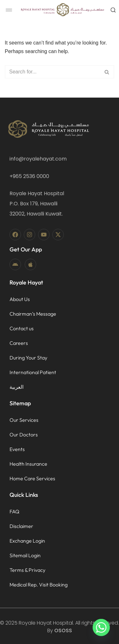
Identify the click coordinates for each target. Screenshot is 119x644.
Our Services (24, 420)
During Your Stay (28, 358)
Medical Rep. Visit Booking (39, 585)
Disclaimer (21, 526)
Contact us (22, 328)
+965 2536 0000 (29, 176)
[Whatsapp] (101, 627)
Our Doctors (24, 435)
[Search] (52, 72)
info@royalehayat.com (38, 159)
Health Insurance (28, 464)
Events (17, 449)
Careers (19, 343)
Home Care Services (32, 478)
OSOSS (63, 630)
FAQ (14, 511)
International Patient (33, 372)
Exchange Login (27, 541)
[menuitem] (33, 387)
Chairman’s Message (33, 314)
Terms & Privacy (27, 570)
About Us (20, 299)
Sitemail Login (25, 555)
